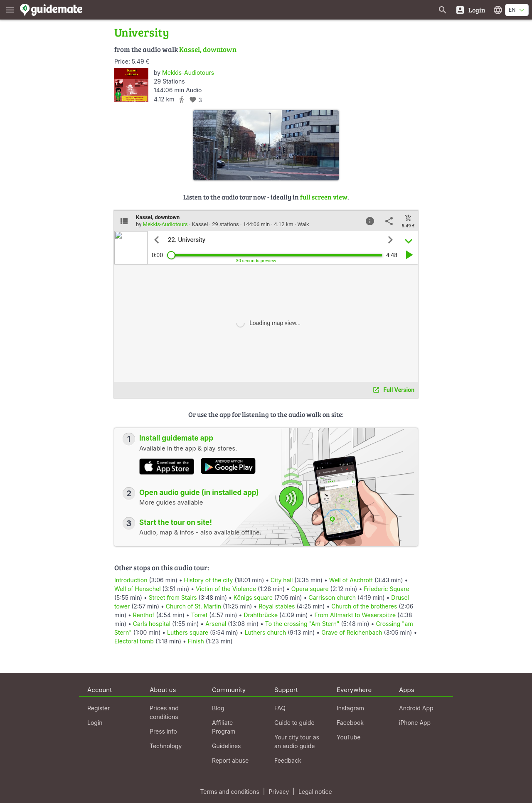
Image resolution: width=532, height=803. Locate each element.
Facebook (350, 723)
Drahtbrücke (261, 615)
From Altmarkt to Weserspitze (355, 615)
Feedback (288, 760)
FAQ (280, 708)
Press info (163, 731)
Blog (218, 708)
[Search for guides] (443, 10)
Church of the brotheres (364, 606)
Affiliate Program (224, 727)
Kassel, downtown (208, 49)
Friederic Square (386, 589)
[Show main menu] (10, 10)
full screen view (324, 197)
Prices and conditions (164, 712)
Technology (166, 746)
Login (95, 723)
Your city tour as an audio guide (297, 741)
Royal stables (277, 606)
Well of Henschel (138, 589)
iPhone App (415, 723)
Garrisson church (332, 597)
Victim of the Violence (226, 589)
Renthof (144, 615)
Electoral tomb (134, 641)
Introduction (131, 580)
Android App (416, 708)
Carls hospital (152, 624)
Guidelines (226, 746)
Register (99, 708)
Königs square (253, 597)
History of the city (209, 580)
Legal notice (315, 792)
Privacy (279, 792)
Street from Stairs (173, 597)
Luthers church (266, 632)
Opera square (310, 589)
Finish (196, 641)
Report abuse (230, 760)
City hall (282, 580)
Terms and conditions (229, 792)
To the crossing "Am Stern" (302, 624)
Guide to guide (294, 723)
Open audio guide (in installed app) (199, 493)
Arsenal (216, 624)
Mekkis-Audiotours (188, 73)
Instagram (350, 708)
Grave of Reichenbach (352, 632)
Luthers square (188, 632)
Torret (199, 615)
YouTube (349, 737)
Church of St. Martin (193, 606)
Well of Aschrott (351, 580)
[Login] (470, 10)
